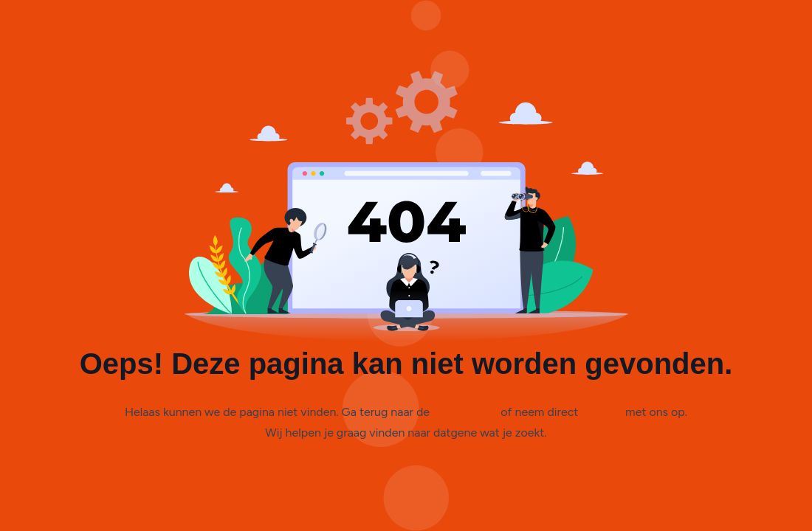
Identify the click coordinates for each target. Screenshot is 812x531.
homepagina (465, 412)
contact (602, 412)
